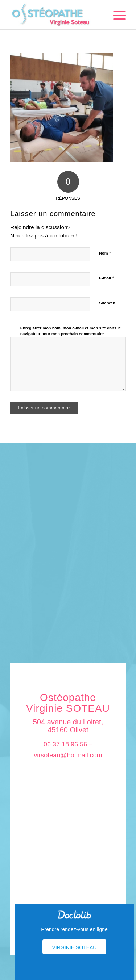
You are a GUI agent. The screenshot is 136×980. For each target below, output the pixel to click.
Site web (107, 303)
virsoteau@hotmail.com (68, 755)
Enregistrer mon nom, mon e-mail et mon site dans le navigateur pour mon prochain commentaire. (71, 331)
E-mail (106, 278)
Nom (105, 253)
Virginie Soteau (75, 947)
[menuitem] (116, 15)
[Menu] (116, 15)
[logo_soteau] (56, 15)
